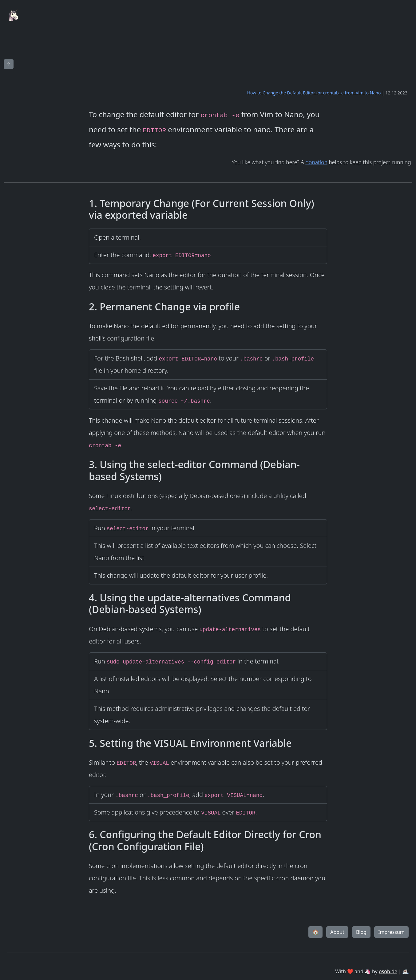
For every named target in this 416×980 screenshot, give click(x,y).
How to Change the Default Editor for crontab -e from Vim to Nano (314, 93)
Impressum (391, 932)
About (337, 932)
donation (316, 162)
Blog (361, 932)
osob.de (388, 971)
